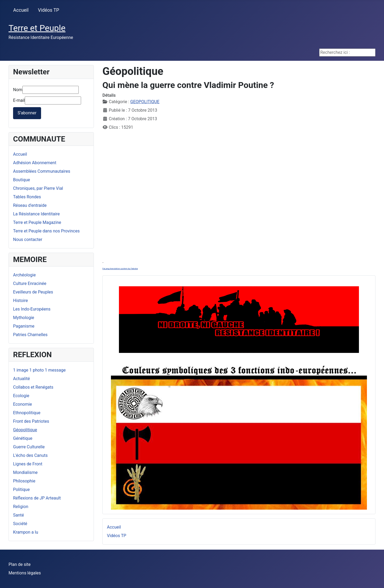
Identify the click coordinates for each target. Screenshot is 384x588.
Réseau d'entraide (30, 205)
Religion (21, 507)
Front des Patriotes (31, 421)
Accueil (21, 10)
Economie (23, 404)
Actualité (21, 379)
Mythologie (24, 318)
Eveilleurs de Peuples (33, 292)
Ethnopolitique (27, 413)
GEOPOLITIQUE (145, 102)
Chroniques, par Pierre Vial (38, 188)
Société (20, 524)
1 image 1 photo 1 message (39, 370)
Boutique (21, 180)
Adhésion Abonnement (35, 163)
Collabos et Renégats (33, 387)
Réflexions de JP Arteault (37, 498)
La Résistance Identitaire (36, 214)
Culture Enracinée (30, 283)
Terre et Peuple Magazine (37, 222)
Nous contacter (28, 239)
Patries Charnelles (30, 335)
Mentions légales (25, 573)
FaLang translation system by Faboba (120, 269)
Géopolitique (25, 430)
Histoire (20, 301)
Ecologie (21, 396)
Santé (19, 515)
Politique (21, 490)
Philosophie (24, 481)
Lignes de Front (28, 464)
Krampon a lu (26, 532)
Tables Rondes (27, 197)
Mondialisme (25, 472)
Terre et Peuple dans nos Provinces (46, 231)
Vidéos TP (48, 10)
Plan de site (20, 564)
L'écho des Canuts (30, 455)
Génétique (23, 438)
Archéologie (24, 275)
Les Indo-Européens (32, 309)
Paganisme (24, 326)
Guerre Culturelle (29, 447)
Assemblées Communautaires (42, 171)
